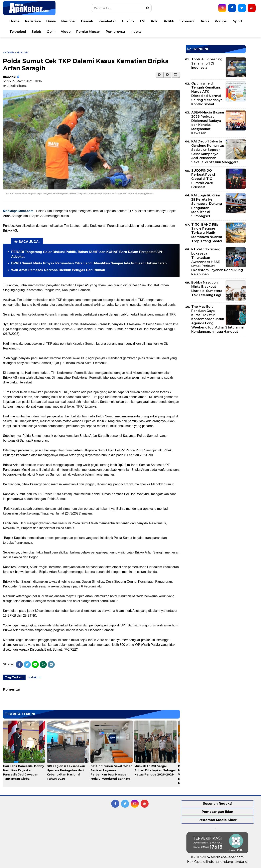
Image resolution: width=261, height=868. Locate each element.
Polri (155, 21)
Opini (51, 32)
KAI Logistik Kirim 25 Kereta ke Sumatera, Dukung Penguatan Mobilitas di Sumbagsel (207, 206)
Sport (238, 21)
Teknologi (18, 32)
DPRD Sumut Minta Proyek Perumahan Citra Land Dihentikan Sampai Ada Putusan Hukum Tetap (89, 263)
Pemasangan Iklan (217, 812)
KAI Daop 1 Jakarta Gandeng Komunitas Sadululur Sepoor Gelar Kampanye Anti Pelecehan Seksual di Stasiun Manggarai (215, 152)
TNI (142, 21)
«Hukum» (22, 52)
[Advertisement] (216, 367)
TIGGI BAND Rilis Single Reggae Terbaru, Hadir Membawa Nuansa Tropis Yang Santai (207, 233)
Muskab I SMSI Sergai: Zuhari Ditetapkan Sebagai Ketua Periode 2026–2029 (155, 770)
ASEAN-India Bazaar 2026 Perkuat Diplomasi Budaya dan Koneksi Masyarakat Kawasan (208, 123)
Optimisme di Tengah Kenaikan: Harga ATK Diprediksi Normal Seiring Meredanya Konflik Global (207, 94)
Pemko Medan (88, 32)
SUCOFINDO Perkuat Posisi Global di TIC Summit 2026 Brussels (203, 179)
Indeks (136, 32)
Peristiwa (33, 21)
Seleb (36, 32)
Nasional (68, 21)
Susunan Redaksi (218, 804)
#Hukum (35, 677)
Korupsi (221, 21)
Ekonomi (187, 21)
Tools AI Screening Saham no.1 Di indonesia (207, 63)
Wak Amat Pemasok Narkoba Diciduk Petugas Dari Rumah (58, 270)
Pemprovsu (115, 32)
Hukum (128, 21)
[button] (176, 75)
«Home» (9, 52)
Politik (169, 21)
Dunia (51, 21)
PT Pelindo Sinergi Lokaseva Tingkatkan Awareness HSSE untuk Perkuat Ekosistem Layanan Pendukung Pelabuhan (217, 262)
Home (14, 21)
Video (66, 32)
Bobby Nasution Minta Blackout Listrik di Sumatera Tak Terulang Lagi (207, 289)
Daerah (87, 21)
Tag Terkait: (14, 677)
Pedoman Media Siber (218, 820)
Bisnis (204, 21)
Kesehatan (108, 21)
